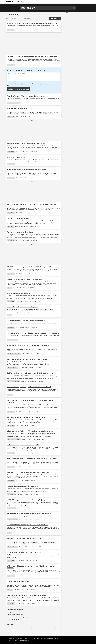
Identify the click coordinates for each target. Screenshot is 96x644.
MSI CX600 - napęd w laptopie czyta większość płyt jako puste (28, 500)
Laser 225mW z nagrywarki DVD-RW (19, 293)
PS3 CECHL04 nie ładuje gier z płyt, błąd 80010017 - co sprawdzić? (29, 267)
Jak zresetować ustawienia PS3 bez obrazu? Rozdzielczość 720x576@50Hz (31, 205)
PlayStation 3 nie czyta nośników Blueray (20, 232)
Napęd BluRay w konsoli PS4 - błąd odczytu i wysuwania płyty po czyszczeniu (32, 459)
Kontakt (16, 640)
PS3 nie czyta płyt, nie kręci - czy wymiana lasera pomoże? (26, 321)
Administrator (11, 638)
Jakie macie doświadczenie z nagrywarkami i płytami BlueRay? (27, 359)
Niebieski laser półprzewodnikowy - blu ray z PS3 (23, 445)
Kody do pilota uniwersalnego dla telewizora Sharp (17, 627)
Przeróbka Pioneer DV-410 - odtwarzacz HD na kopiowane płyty (28, 96)
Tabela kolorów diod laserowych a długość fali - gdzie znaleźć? (27, 170)
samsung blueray (10, 612)
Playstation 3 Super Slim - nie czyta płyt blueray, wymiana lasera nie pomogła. (32, 57)
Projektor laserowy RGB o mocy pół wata (20, 109)
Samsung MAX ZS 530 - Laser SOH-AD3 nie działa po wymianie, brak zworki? (32, 23)
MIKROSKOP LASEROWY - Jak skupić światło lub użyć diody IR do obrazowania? (33, 333)
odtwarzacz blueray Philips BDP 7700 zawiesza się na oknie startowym (30, 431)
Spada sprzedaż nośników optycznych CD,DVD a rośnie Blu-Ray (28, 525)
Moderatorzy (19, 638)
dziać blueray (24, 612)
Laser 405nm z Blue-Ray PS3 (16, 157)
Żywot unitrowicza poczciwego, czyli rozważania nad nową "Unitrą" (29, 387)
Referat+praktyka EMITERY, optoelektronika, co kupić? (25, 539)
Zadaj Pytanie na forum (55, 18)
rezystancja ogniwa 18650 (27, 617)
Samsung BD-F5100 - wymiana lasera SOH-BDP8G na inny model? (29, 346)
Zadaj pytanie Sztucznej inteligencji (19, 89)
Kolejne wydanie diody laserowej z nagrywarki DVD (24, 552)
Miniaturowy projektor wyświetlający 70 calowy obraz (25, 279)
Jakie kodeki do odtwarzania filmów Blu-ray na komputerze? (26, 417)
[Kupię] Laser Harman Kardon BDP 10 (19, 218)
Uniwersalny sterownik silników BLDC (19, 582)
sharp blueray (18, 612)
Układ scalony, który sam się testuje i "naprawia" (23, 307)
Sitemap (10, 640)
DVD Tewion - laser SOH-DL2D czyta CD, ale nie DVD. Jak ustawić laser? (31, 373)
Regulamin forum (28, 638)
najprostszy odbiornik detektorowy (14, 617)
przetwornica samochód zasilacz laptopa (42, 617)
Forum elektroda (20, 2)
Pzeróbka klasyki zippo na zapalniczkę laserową (22, 486)
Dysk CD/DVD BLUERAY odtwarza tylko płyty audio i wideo (27, 595)
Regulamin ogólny (38, 638)
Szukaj (74, 8)
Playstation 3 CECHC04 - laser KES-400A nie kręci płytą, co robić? (29, 472)
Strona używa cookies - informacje (51, 638)
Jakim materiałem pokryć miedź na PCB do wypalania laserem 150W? (30, 514)
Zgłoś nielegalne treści (25, 640)
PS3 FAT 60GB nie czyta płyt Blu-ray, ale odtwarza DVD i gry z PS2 (29, 143)
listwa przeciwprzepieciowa (13, 622)
